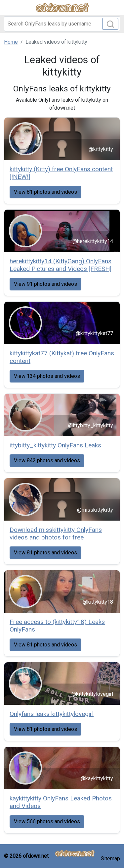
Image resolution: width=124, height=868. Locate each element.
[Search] (62, 24)
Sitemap (110, 859)
